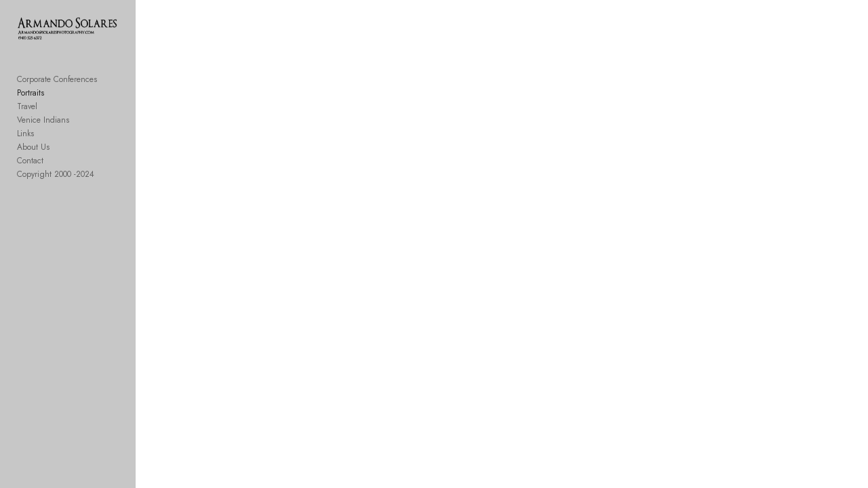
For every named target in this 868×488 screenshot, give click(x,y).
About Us (33, 156)
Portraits (31, 102)
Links (25, 142)
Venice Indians (43, 129)
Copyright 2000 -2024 (56, 183)
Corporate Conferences (57, 88)
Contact (30, 169)
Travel (27, 115)
